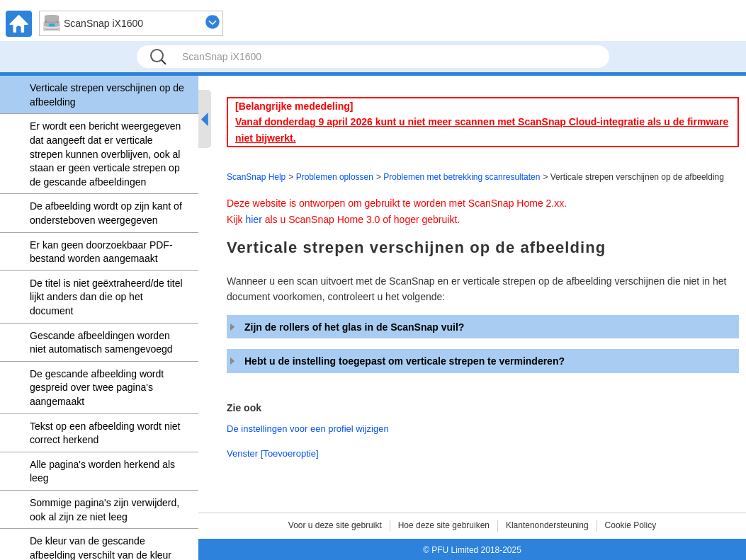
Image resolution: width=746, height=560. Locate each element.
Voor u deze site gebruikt (335, 525)
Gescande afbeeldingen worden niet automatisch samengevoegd (101, 343)
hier (253, 219)
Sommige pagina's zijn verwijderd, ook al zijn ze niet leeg (104, 510)
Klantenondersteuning (547, 525)
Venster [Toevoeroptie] (273, 453)
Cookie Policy (631, 525)
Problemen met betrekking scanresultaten (462, 177)
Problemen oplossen (335, 177)
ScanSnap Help (256, 177)
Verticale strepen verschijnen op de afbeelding (107, 95)
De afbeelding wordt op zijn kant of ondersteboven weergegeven (106, 213)
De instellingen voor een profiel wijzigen (308, 429)
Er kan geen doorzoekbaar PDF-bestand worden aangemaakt (101, 252)
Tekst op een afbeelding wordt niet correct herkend (105, 433)
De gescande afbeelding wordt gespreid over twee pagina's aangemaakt (97, 388)
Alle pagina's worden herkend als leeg (102, 472)
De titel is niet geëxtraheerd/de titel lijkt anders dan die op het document (106, 297)
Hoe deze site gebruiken (444, 525)
